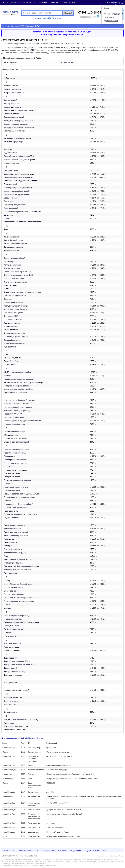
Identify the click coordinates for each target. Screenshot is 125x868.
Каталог (5, 3)
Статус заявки (9, 850)
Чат (96, 17)
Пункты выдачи (93, 850)
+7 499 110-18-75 (89, 12)
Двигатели (15, 3)
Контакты (73, 3)
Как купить (26, 3)
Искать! (68, 13)
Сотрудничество (76, 850)
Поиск (105, 850)
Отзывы (63, 3)
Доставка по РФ (111, 21)
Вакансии (62, 850)
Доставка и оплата (26, 850)
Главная (6, 26)
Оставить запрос (41, 3)
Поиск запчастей (41, 864)
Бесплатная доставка (46, 850)
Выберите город (116, 3)
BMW (22, 26)
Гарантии (54, 3)
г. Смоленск (109, 17)
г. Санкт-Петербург (112, 14)
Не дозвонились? (86, 17)
